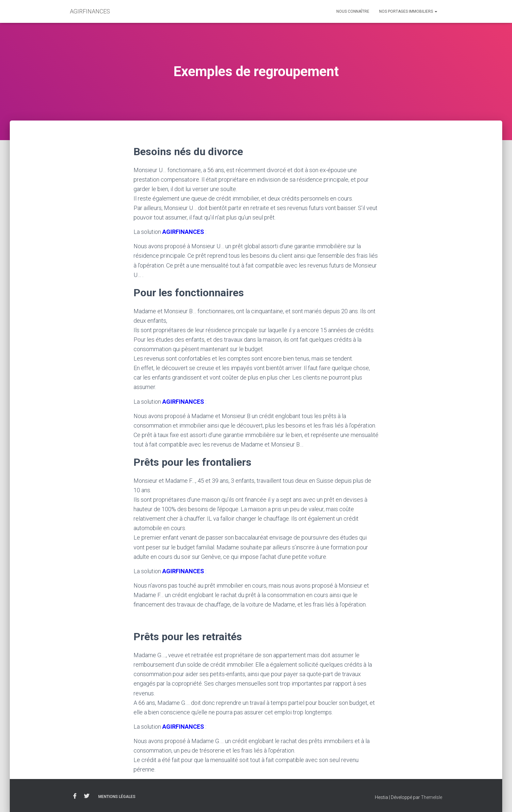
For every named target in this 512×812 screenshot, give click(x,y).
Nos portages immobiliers (408, 11)
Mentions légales (117, 797)
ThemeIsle (432, 797)
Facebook (75, 796)
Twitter (87, 796)
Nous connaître (353, 11)
